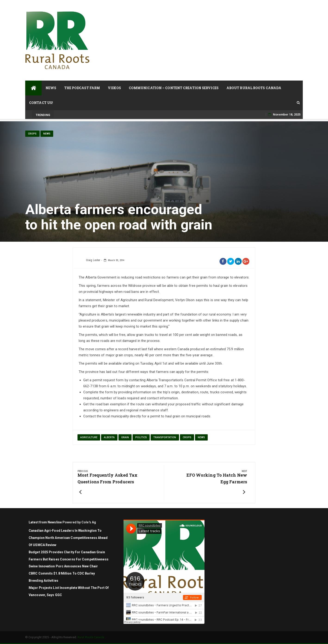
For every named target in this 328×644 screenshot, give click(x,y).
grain (125, 437)
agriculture (89, 437)
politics (141, 437)
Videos (114, 88)
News (51, 88)
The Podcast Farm (82, 88)
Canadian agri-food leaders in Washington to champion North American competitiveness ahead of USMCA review (68, 538)
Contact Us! (41, 103)
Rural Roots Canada (91, 637)
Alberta (109, 437)
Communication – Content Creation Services (174, 88)
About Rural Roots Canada (254, 88)
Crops (32, 134)
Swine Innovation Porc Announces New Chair (63, 566)
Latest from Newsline (45, 522)
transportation (165, 437)
